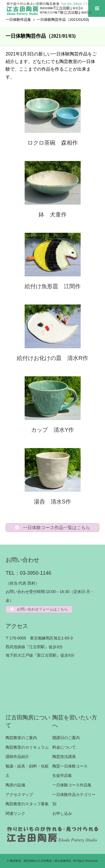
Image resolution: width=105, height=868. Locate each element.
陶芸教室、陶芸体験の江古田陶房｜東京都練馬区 (41, 861)
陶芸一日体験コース (70, 766)
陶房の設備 (15, 785)
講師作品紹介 (17, 757)
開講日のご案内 (66, 738)
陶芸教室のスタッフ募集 (27, 804)
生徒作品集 (62, 775)
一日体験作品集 (18, 20)
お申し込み (62, 813)
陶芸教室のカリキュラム (27, 747)
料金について (64, 747)
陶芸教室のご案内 (21, 738)
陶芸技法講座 (64, 757)
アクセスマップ (19, 795)
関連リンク (15, 813)
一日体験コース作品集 (72, 785)
